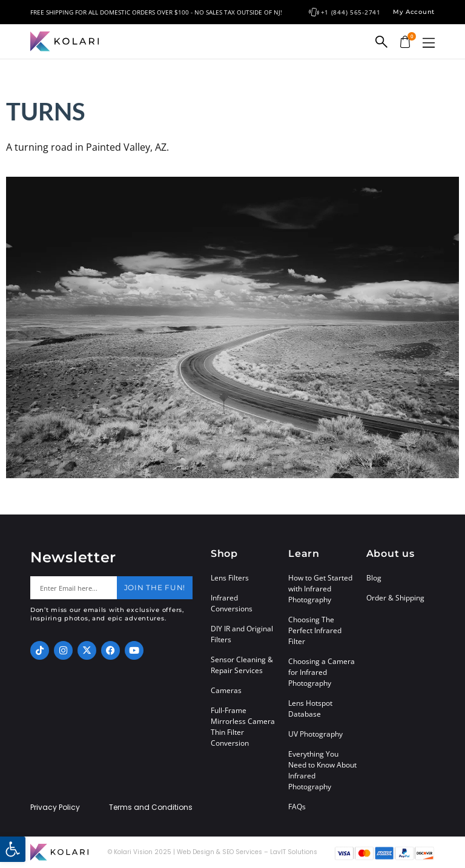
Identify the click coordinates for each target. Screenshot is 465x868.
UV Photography (315, 734)
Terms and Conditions (151, 807)
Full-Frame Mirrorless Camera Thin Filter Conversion (243, 727)
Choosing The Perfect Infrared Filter (315, 630)
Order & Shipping (395, 598)
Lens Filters (230, 578)
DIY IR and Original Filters (242, 634)
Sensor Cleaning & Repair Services (242, 665)
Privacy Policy (55, 807)
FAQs (297, 807)
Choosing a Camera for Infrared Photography (322, 672)
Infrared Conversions (232, 603)
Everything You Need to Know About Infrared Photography (322, 770)
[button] (429, 43)
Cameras (226, 690)
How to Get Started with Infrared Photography (320, 589)
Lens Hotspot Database (310, 709)
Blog (374, 578)
